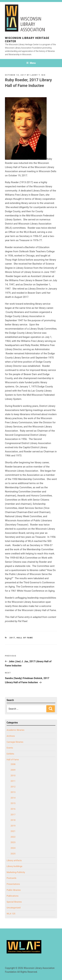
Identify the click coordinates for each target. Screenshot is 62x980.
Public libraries (14, 890)
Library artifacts (14, 860)
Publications (13, 896)
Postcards (11, 878)
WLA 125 (11, 914)
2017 (12, 638)
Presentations (13, 884)
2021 (13, 831)
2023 (13, 842)
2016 (13, 809)
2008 (13, 764)
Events (10, 748)
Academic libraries (15, 730)
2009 (13, 770)
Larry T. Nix (38, 75)
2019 (13, 826)
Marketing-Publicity (16, 872)
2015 (13, 803)
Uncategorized (13, 908)
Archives (11, 736)
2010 (13, 776)
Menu (31, 63)
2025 (13, 854)
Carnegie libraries (15, 742)
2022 (13, 837)
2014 (13, 798)
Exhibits (10, 754)
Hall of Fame (25, 638)
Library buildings (14, 866)
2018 (13, 820)
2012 (13, 787)
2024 (13, 848)
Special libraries (14, 902)
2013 (13, 792)
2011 (13, 781)
